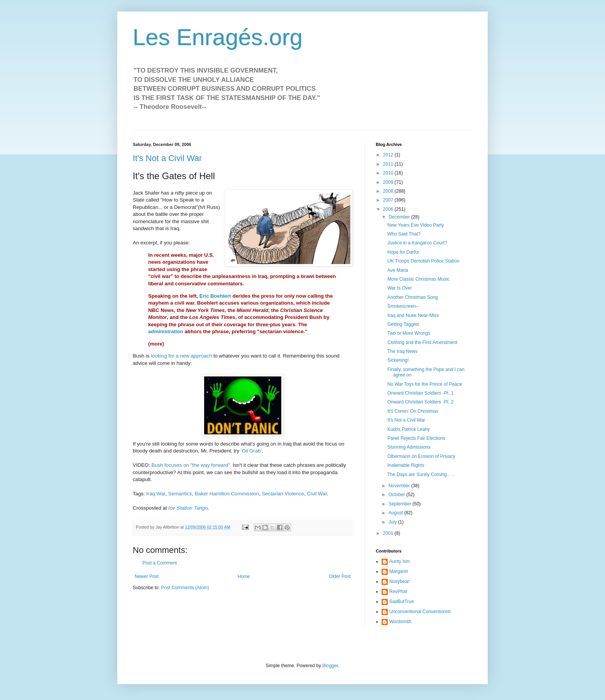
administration (166, 331)
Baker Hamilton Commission (227, 494)
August (396, 513)
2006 (389, 209)
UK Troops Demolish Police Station (423, 261)
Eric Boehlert (215, 296)
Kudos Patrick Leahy (409, 429)
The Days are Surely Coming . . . (421, 475)
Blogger (330, 666)
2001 (389, 533)
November (400, 486)
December (400, 217)
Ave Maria (398, 270)
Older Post (340, 576)
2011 (389, 164)
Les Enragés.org (218, 37)
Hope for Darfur (403, 252)
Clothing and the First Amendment (422, 342)
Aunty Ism (400, 561)
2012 (389, 155)
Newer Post (147, 576)
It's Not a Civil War (167, 158)
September (401, 504)
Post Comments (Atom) (185, 588)
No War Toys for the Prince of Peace (425, 384)
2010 (389, 173)
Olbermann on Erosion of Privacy (421, 456)
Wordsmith (400, 622)
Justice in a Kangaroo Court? (417, 243)
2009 (389, 182)
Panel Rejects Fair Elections (416, 438)
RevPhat (398, 592)
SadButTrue (402, 602)
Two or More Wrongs (409, 333)
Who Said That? (404, 234)
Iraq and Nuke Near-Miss (413, 315)
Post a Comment (160, 563)
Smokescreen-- (403, 306)
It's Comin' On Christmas (413, 411)
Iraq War (156, 494)
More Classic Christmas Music (418, 279)
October (397, 495)
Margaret (399, 571)
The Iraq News (402, 351)
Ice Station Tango (188, 508)
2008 (389, 191)
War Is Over (400, 288)
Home (244, 576)
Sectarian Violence (283, 494)
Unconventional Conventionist (420, 612)
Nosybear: (400, 581)
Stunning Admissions (409, 447)
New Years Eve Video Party (416, 225)
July (393, 522)
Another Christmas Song (413, 297)
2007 (389, 200)
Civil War (317, 494)
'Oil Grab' (251, 451)
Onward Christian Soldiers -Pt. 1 (420, 393)
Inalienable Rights (406, 465)
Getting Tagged (403, 324)
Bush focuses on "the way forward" (191, 465)
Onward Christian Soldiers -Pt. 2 (420, 402)
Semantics (180, 494)
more (156, 344)
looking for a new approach (181, 356)
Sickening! (398, 360)
